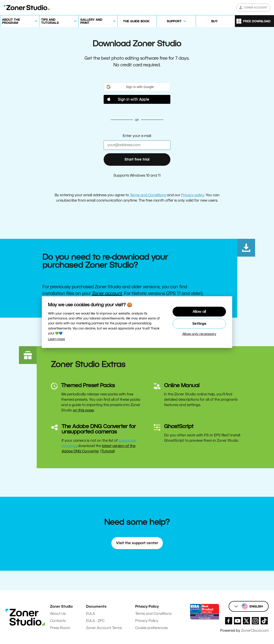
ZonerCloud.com (255, 631)
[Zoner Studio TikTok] (264, 621)
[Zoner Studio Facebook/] (229, 621)
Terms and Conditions (148, 195)
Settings (199, 324)
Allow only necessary (199, 334)
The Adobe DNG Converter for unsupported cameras (99, 429)
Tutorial (108, 451)
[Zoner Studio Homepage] (27, 8)
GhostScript (179, 426)
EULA (91, 614)
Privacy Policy (147, 621)
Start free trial (137, 159)
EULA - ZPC (95, 621)
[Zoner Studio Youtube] (238, 621)
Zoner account (107, 293)
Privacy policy (193, 195)
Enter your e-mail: (137, 136)
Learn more (56, 339)
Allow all (199, 311)
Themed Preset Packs (88, 385)
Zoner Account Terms (104, 628)
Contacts (58, 621)
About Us (58, 614)
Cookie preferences (151, 628)
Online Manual (182, 385)
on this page (83, 410)
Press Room (60, 628)
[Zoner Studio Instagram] (255, 621)
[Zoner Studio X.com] (246, 621)
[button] (137, 87)
